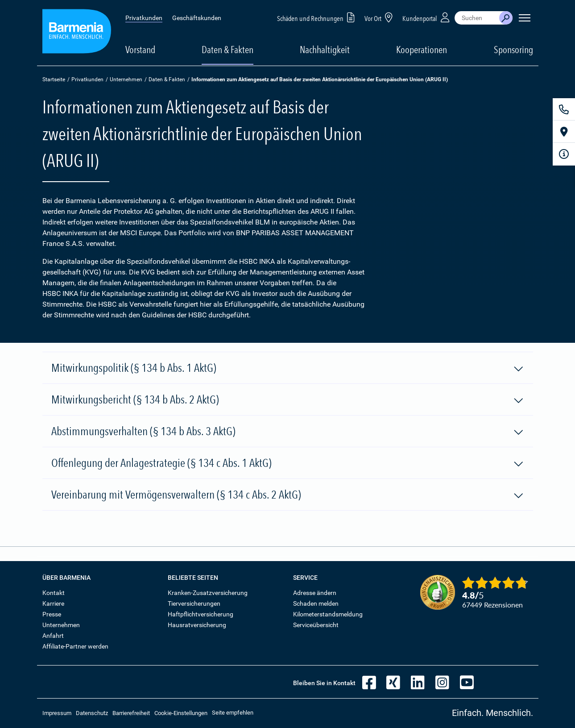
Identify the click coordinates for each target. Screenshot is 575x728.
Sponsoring (513, 50)
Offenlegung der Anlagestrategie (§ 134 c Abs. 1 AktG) (288, 463)
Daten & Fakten (167, 79)
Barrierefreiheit (131, 713)
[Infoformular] (564, 154)
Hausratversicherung (197, 625)
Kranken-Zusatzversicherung (208, 593)
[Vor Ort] (564, 132)
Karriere (53, 603)
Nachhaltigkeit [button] (325, 50)
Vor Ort (380, 17)
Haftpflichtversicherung (201, 614)
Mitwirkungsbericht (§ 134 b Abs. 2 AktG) (288, 400)
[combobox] (477, 18)
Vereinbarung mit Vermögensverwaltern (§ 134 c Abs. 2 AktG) (288, 495)
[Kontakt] (564, 109)
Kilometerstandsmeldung (328, 614)
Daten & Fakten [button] (228, 50)
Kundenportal (427, 17)
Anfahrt (53, 636)
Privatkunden (144, 18)
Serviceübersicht (316, 625)
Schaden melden (316, 603)
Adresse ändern (315, 593)
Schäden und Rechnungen (317, 17)
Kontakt (54, 593)
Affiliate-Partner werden (75, 646)
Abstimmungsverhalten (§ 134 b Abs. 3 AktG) (288, 432)
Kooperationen (422, 50)
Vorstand (140, 50)
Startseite (54, 79)
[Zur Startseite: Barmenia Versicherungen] (77, 33)
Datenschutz (92, 713)
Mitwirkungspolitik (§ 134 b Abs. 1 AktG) (288, 368)
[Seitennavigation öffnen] (525, 18)
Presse (52, 614)
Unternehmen (126, 79)
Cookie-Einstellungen (181, 713)
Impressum (57, 713)
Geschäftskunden (197, 18)
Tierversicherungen (194, 603)
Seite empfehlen (233, 713)
